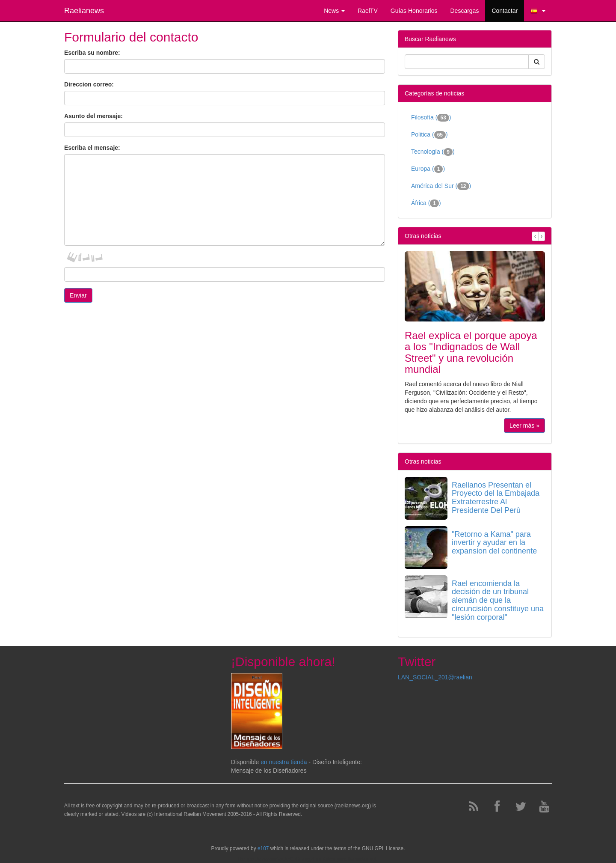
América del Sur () (441, 186)
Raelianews (84, 11)
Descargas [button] (464, 11)
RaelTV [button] (368, 11)
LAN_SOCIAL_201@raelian (435, 677)
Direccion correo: (89, 84)
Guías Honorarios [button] (414, 11)
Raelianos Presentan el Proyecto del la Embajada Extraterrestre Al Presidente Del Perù (496, 498)
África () (426, 203)
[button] (538, 11)
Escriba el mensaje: (92, 148)
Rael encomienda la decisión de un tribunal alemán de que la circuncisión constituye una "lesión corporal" (498, 600)
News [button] (334, 11)
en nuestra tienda (284, 762)
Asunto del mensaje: (93, 116)
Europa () (428, 169)
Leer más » (524, 426)
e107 (263, 848)
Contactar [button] (505, 11)
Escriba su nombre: (92, 53)
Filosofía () (431, 118)
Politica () (429, 135)
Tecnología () (433, 152)
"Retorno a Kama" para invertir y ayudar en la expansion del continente (494, 543)
